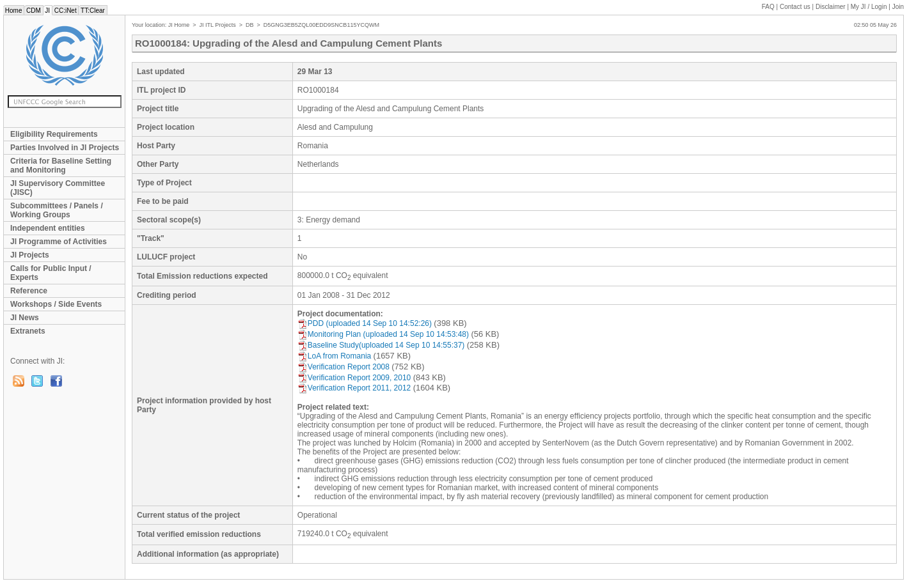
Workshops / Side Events (56, 304)
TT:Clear (92, 11)
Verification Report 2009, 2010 (354, 378)
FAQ (768, 7)
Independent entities (48, 228)
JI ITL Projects (218, 25)
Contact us (795, 7)
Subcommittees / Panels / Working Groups (57, 210)
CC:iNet (66, 11)
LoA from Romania (334, 356)
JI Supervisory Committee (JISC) (58, 188)
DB (250, 25)
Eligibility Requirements (54, 134)
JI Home (179, 25)
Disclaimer (831, 7)
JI (48, 11)
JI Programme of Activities (59, 242)
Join (898, 7)
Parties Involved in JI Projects (65, 148)
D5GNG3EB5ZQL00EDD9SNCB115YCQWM (321, 25)
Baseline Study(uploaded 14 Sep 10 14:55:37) (381, 345)
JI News (25, 318)
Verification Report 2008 (343, 367)
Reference (29, 291)
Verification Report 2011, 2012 (354, 388)
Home (13, 11)
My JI (869, 7)
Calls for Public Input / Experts (51, 273)
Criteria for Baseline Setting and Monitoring (61, 166)
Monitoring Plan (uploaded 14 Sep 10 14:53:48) (383, 334)
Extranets (28, 331)
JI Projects (30, 255)
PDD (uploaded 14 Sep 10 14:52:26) (365, 323)
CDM (33, 11)
